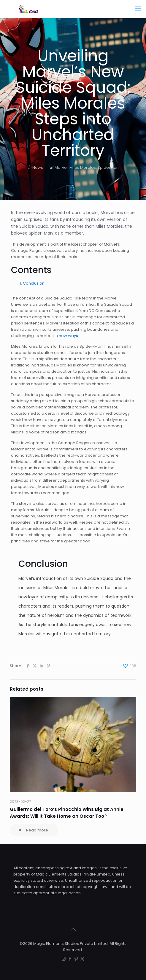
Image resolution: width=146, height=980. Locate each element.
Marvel (61, 167)
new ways (68, 336)
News (38, 167)
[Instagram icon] (64, 959)
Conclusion (34, 283)
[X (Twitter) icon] (82, 959)
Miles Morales (83, 167)
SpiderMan (108, 167)
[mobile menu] (138, 9)
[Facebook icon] (70, 959)
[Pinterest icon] (76, 959)
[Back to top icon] (73, 929)
